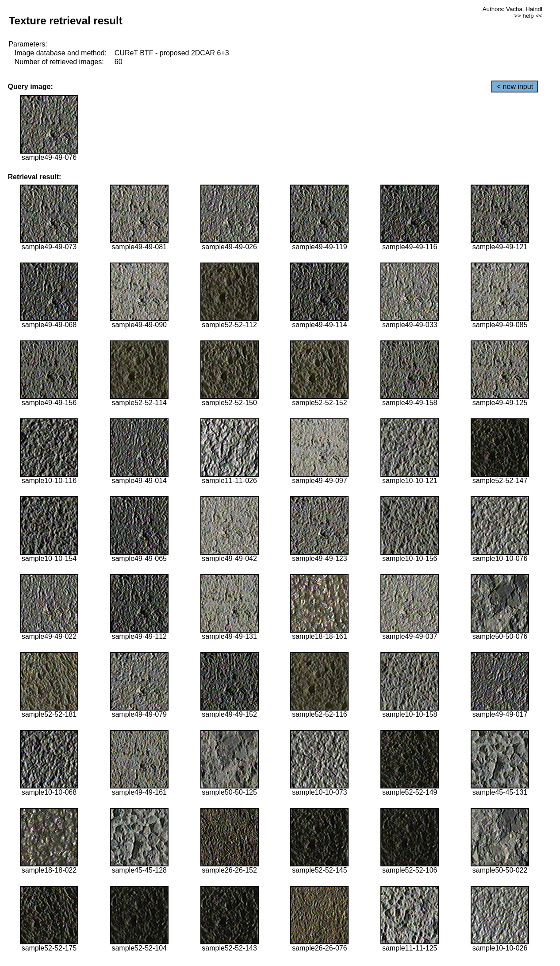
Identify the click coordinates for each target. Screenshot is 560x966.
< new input (515, 87)
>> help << (528, 16)
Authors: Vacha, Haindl (512, 9)
